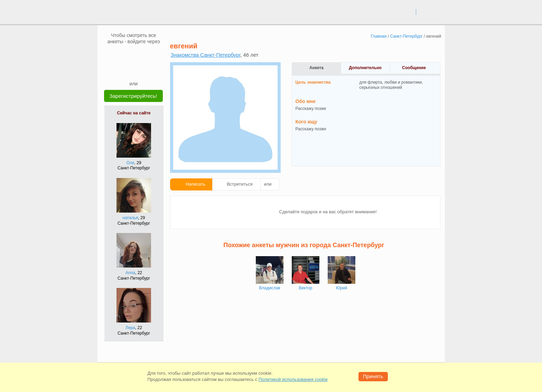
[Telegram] (140, 70)
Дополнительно (365, 68)
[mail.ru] (134, 55)
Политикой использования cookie (293, 379)
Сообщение (414, 68)
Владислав (269, 288)
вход (408, 12)
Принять (373, 376)
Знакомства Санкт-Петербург (206, 55)
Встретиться (240, 184)
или (268, 184)
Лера (130, 328)
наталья (130, 218)
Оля (130, 163)
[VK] (121, 55)
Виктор (306, 288)
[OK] (147, 55)
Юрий (342, 288)
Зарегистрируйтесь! (133, 96)
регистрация (431, 12)
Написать (195, 184)
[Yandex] (127, 70)
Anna (130, 273)
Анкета (316, 68)
